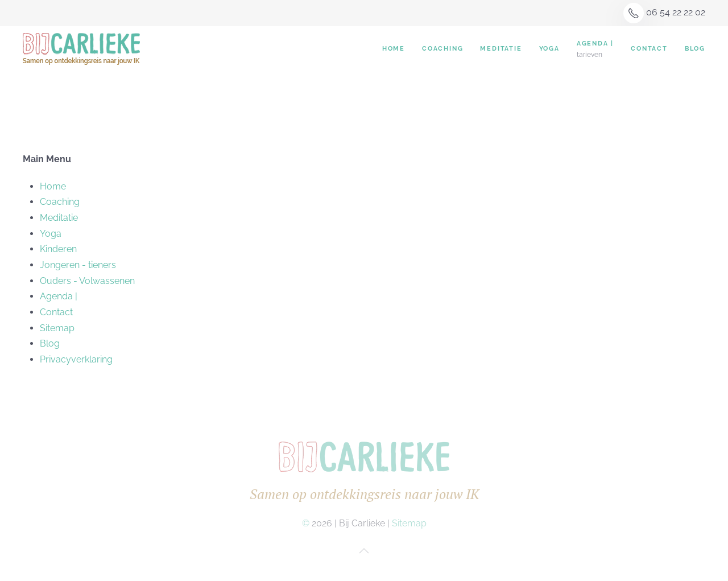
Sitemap (57, 328)
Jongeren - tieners (78, 265)
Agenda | (59, 296)
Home (394, 49)
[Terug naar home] (83, 49)
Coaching (442, 49)
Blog (695, 49)
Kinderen (58, 249)
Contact (649, 49)
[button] (364, 551)
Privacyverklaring (76, 359)
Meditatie (501, 49)
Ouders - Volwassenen (87, 281)
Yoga (549, 49)
